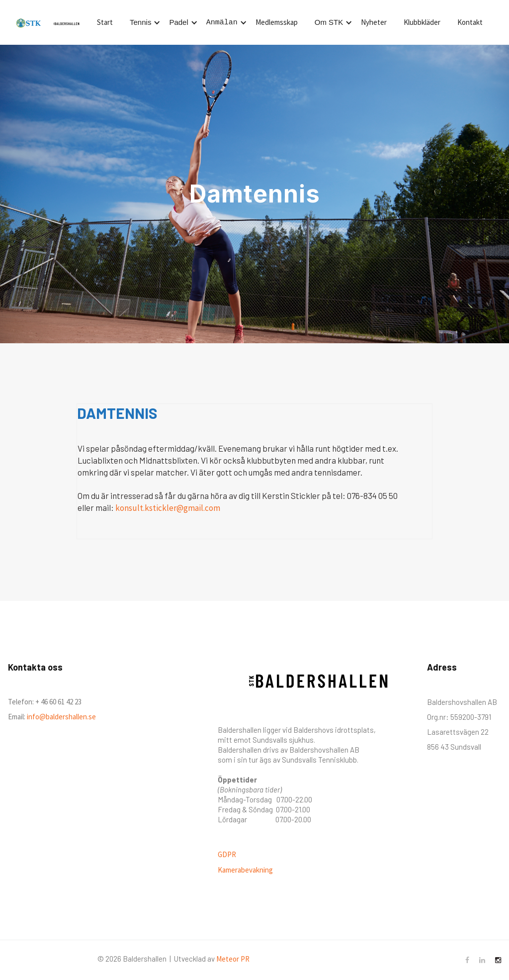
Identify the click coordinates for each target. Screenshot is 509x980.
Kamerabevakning (245, 870)
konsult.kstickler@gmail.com (168, 508)
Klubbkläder (422, 22)
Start (105, 22)
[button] (143, 22)
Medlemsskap (277, 22)
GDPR (227, 854)
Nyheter (374, 22)
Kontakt (470, 22)
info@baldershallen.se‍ (61, 717)
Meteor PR (233, 959)
